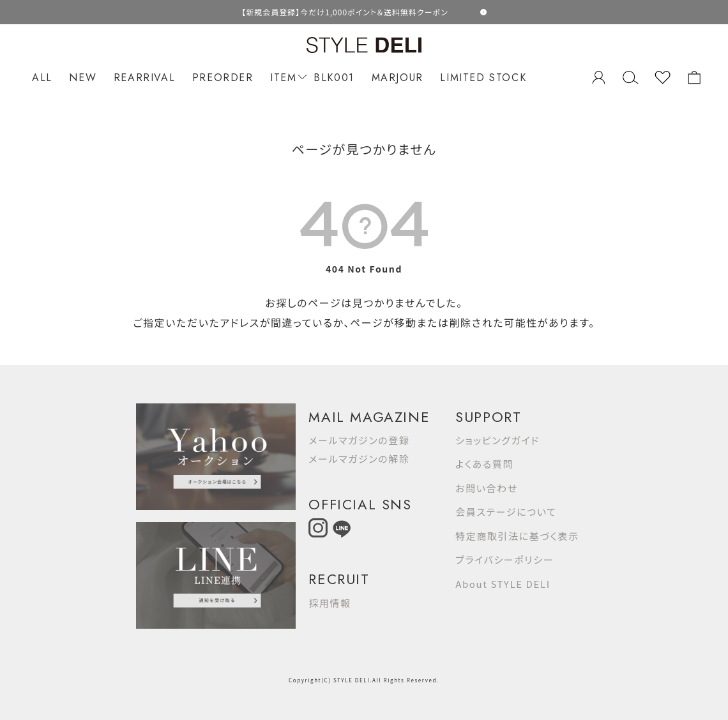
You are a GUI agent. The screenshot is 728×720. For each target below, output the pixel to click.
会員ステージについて (506, 512)
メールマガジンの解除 (359, 459)
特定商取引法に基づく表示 (517, 536)
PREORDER (223, 78)
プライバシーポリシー (504, 559)
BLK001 (334, 78)
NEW (83, 78)
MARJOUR (398, 78)
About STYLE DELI (503, 584)
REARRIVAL (144, 78)
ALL (42, 78)
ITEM (286, 78)
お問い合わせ (487, 488)
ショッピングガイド (497, 440)
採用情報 (330, 603)
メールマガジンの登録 (359, 440)
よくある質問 (484, 464)
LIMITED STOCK (483, 78)
